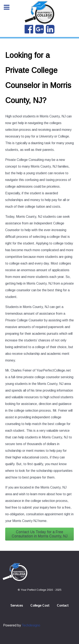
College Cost (40, 605)
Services (17, 605)
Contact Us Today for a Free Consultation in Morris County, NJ (40, 534)
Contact (63, 605)
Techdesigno (31, 625)
